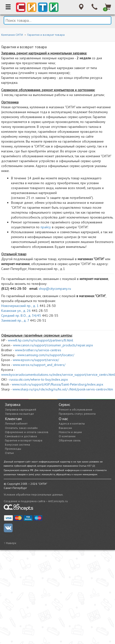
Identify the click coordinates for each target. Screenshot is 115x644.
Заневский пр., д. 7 (15, 320)
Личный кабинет (16, 423)
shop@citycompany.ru (55, 289)
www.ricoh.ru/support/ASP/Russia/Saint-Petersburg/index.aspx (57, 384)
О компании (67, 436)
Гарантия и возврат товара (46, 35)
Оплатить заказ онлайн (21, 428)
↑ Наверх (10, 543)
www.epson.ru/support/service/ (36, 360)
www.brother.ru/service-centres (38, 350)
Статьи (9, 453)
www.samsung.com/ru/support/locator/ (46, 355)
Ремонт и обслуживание (76, 409)
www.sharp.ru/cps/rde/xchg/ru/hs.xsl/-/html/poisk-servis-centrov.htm (63, 389)
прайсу (46, 227)
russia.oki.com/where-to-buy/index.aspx (39, 379)
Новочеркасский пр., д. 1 (20, 306)
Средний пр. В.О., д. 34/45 (21, 316)
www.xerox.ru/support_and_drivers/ (39, 365)
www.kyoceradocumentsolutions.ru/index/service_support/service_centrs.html (58, 375)
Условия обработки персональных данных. (34, 494)
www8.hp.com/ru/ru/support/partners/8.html (41, 340)
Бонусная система (17, 444)
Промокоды (13, 449)
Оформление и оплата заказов (27, 432)
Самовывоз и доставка (21, 436)
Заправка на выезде (19, 414)
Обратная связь (70, 440)
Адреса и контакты (72, 423)
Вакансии (65, 428)
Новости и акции (70, 432)
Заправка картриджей (21, 409)
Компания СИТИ (12, 35)
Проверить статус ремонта (77, 414)
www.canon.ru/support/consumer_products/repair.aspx (53, 345)
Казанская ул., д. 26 (16, 311)
